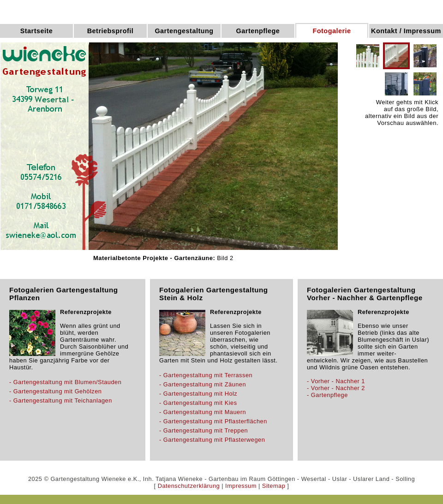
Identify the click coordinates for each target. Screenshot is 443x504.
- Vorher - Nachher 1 (336, 381)
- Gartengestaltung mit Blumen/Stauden (65, 382)
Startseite (37, 31)
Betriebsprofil (111, 31)
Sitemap (274, 486)
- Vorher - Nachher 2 (336, 388)
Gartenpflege (258, 31)
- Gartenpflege (327, 395)
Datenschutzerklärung (189, 486)
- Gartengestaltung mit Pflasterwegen (212, 440)
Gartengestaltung (184, 31)
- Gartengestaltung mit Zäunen (203, 384)
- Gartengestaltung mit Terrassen (206, 375)
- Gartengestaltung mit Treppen (204, 430)
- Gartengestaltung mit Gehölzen (55, 391)
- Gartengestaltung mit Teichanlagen (61, 400)
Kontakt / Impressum (406, 31)
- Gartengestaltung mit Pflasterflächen (213, 421)
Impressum (241, 486)
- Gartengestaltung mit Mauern (203, 412)
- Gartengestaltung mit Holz (198, 394)
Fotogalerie (332, 31)
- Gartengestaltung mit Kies (198, 403)
